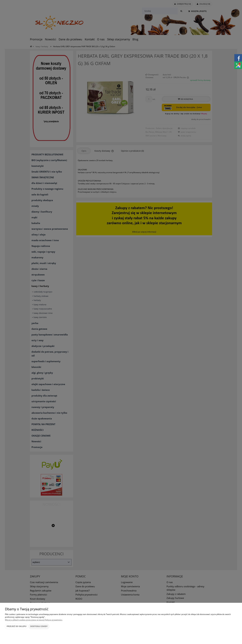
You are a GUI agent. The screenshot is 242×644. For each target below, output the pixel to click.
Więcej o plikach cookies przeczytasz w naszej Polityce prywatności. (34, 620)
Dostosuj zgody (39, 626)
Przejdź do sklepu (17, 626)
